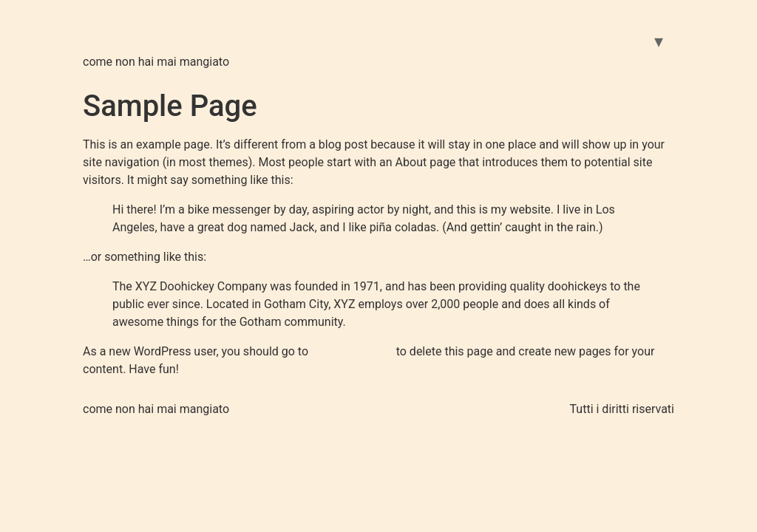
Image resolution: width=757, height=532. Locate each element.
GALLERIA (617, 41)
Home (551, 41)
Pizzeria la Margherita (227, 29)
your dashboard (352, 351)
